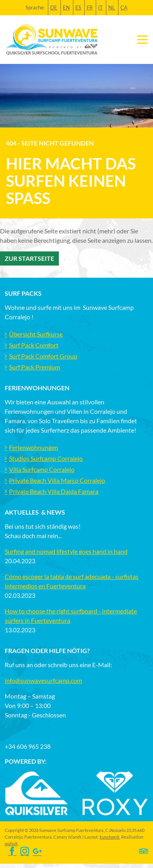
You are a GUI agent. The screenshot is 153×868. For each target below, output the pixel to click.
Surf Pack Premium (35, 367)
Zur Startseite (29, 258)
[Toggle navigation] (142, 40)
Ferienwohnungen (34, 447)
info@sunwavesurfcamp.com (43, 680)
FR (90, 7)
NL (112, 7)
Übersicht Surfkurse (36, 334)
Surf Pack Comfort (34, 345)
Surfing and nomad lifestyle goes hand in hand (66, 551)
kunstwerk (110, 837)
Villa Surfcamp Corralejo (42, 469)
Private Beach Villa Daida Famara (54, 491)
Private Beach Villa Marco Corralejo (57, 480)
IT (100, 7)
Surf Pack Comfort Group (43, 356)
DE (54, 7)
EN (66, 7)
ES (78, 7)
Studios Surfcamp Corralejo (46, 458)
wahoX (11, 843)
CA (124, 7)
